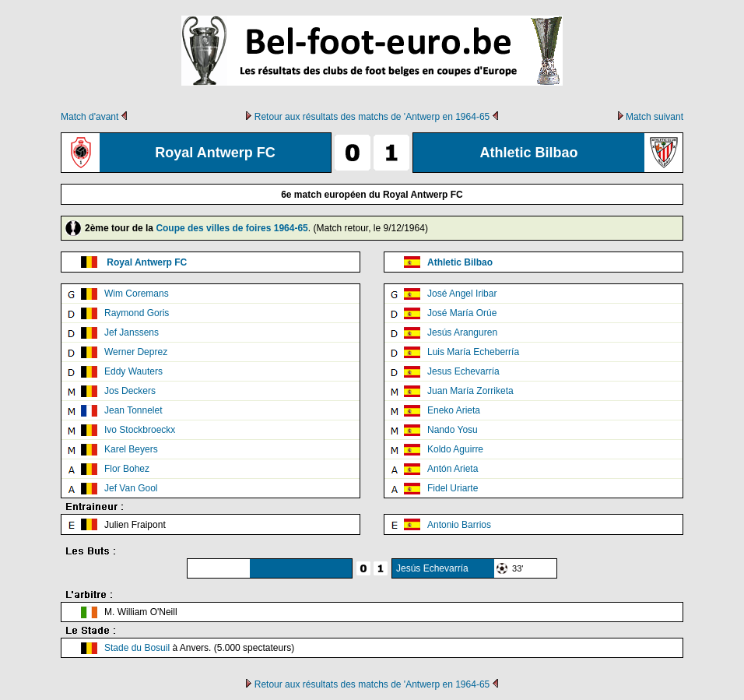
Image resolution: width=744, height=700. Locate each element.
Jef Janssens (132, 332)
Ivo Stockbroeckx (140, 430)
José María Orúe (462, 313)
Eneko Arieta (454, 410)
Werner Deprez (136, 352)
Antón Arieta (453, 469)
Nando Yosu (453, 430)
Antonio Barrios (459, 525)
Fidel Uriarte (453, 488)
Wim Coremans (137, 294)
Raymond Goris (137, 313)
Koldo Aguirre (455, 449)
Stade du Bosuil (137, 648)
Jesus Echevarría (463, 371)
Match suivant (655, 117)
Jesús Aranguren (462, 332)
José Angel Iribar (462, 294)
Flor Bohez (127, 469)
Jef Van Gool (131, 488)
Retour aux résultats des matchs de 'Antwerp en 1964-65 (372, 117)
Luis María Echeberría (473, 352)
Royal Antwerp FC (147, 262)
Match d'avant (89, 117)
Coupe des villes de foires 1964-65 (232, 228)
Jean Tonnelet (133, 410)
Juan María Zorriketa (470, 391)
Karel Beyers (131, 449)
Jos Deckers (130, 391)
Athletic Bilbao (460, 262)
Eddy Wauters (133, 371)
